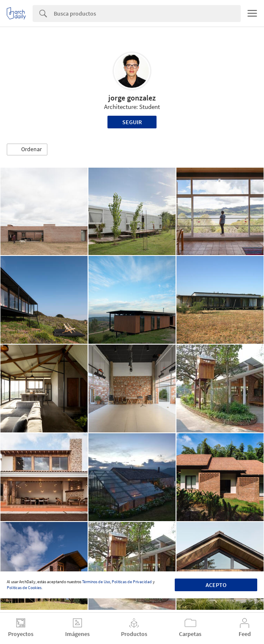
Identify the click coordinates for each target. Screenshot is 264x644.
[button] (27, 149)
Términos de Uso (96, 582)
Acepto (216, 585)
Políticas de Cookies (24, 588)
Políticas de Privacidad (132, 582)
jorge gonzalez (132, 98)
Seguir (132, 122)
